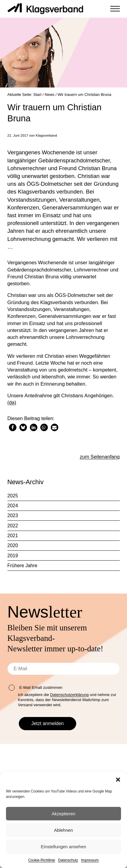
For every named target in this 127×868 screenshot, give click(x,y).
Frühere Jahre (23, 567)
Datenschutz (68, 860)
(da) (12, 404)
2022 (13, 527)
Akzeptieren (63, 814)
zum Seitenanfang (100, 458)
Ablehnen (63, 830)
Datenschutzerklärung (69, 695)
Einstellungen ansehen (64, 847)
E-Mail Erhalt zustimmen (36, 688)
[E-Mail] (64, 669)
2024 (13, 507)
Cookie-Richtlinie (42, 860)
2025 (13, 497)
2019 (13, 557)
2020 (13, 547)
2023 (13, 517)
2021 (13, 537)
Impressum (90, 860)
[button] (118, 780)
